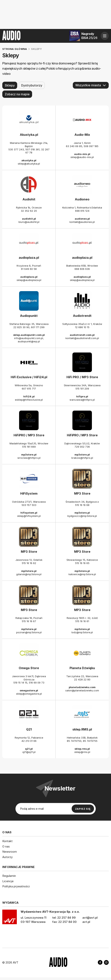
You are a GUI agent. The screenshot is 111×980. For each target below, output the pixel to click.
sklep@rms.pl (82, 752)
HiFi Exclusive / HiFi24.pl (29, 377)
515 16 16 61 (82, 621)
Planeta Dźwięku (82, 668)
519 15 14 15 (20, 683)
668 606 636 (82, 269)
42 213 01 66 (29, 741)
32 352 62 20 (29, 211)
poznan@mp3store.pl (29, 632)
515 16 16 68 (82, 505)
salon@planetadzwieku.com (82, 690)
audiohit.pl (29, 219)
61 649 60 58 (29, 269)
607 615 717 (29, 389)
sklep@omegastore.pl (29, 694)
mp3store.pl (29, 455)
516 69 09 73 (37, 683)
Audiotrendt (82, 316)
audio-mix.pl (82, 154)
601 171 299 (38, 327)
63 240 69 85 (74, 146)
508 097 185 (91, 146)
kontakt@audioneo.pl (82, 222)
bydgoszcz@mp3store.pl (82, 516)
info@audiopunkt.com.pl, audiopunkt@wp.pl (29, 340)
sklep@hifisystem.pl (29, 516)
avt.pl (86, 922)
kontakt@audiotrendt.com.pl (82, 338)
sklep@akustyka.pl (29, 164)
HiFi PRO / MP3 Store (82, 377)
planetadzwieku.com (82, 687)
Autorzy (7, 857)
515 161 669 (29, 447)
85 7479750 (74, 741)
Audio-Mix (82, 135)
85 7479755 (90, 741)
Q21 (29, 729)
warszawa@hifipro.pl (82, 400)
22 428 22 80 (82, 679)
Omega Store (29, 668)
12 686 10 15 (82, 327)
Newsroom (10, 852)
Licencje (8, 881)
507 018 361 (32, 149)
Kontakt (7, 841)
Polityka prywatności (16, 886)
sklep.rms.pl (82, 749)
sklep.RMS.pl (82, 729)
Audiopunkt (29, 316)
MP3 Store (82, 493)
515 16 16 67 (29, 621)
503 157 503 (29, 505)
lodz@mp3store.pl (82, 632)
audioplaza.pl (29, 258)
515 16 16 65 (82, 563)
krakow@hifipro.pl (82, 458)
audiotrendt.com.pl (82, 335)
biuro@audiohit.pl (29, 222)
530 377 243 (16, 149)
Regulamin (9, 876)
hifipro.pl (82, 396)
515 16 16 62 (29, 563)
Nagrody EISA (89, 36)
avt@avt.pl (90, 917)
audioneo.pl (82, 219)
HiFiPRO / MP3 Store (29, 435)
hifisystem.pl (29, 513)
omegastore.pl (29, 690)
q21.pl (29, 749)
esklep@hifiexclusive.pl (29, 400)
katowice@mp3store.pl (82, 574)
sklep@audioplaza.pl (29, 280)
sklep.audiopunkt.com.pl (29, 335)
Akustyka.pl (29, 135)
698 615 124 (82, 211)
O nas (6, 846)
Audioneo (82, 199)
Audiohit (29, 199)
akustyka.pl (29, 160)
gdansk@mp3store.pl (29, 574)
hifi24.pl (29, 396)
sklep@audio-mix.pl (82, 157)
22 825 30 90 (21, 327)
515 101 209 (82, 389)
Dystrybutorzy (32, 85)
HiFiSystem (29, 493)
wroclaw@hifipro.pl (29, 458)
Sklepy (10, 85)
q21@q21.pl (29, 752)
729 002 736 (82, 447)
